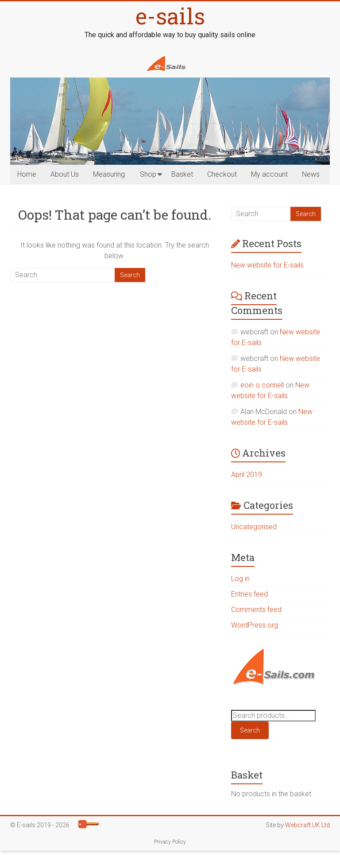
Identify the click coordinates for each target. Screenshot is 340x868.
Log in (240, 579)
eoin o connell (262, 385)
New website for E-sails (267, 265)
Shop (148, 174)
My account (269, 174)
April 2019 (247, 475)
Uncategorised (254, 527)
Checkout (222, 174)
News (311, 174)
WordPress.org (255, 625)
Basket (182, 174)
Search (250, 730)
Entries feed (249, 594)
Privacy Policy (170, 842)
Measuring (109, 174)
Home (27, 174)
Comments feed (256, 610)
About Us (65, 174)
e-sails (170, 16)
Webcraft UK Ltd (307, 825)
